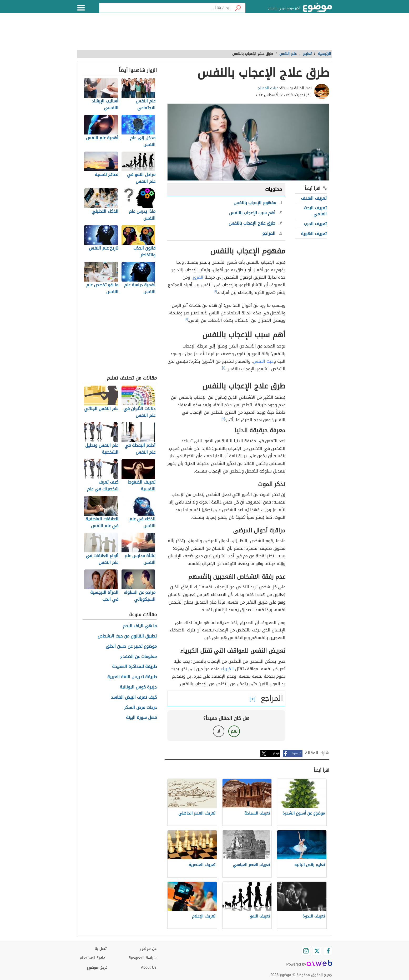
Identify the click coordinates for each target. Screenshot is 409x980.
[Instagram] (306, 951)
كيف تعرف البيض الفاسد (134, 698)
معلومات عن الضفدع (138, 657)
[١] (216, 291)
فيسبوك (296, 753)
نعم (234, 731)
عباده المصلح (268, 88)
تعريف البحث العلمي (315, 211)
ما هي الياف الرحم (140, 626)
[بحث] (238, 8)
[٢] (224, 368)
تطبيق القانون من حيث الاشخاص (127, 636)
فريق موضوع (97, 968)
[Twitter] (317, 951)
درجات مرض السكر (140, 708)
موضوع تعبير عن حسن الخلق (131, 647)
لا (219, 731)
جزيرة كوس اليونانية (138, 687)
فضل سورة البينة (141, 718)
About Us (149, 968)
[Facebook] (328, 951)
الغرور (198, 277)
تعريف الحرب (315, 224)
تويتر (276, 753)
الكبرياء (227, 669)
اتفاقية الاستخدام (94, 958)
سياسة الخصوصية (143, 958)
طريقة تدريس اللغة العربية (132, 677)
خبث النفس (263, 361)
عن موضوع (148, 949)
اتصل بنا (101, 949)
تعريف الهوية (314, 234)
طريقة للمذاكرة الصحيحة (134, 667)
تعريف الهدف (314, 198)
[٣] (223, 419)
